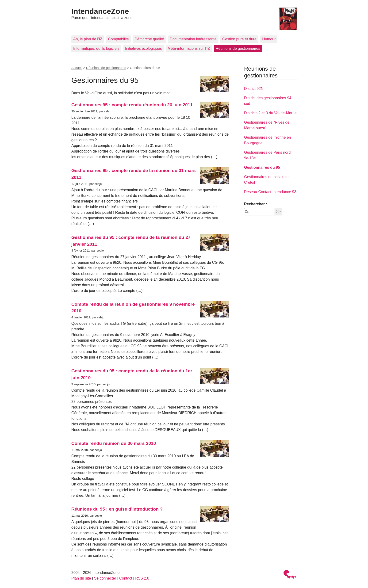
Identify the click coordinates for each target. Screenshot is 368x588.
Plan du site (81, 578)
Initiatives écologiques (144, 48)
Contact (126, 578)
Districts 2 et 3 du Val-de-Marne (270, 113)
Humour (269, 39)
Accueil (77, 68)
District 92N (254, 89)
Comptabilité (118, 39)
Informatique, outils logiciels (96, 48)
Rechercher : (256, 204)
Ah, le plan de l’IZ (88, 39)
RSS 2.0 (142, 578)
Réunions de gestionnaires (238, 48)
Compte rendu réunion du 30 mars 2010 (114, 443)
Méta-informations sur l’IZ (189, 48)
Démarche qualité (149, 39)
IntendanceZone (100, 11)
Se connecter (105, 578)
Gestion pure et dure (239, 39)
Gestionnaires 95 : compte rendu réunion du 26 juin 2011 (132, 105)
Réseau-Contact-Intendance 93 (270, 192)
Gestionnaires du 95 (262, 167)
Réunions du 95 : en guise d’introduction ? (117, 509)
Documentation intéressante (193, 39)
